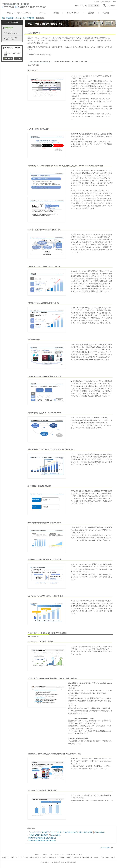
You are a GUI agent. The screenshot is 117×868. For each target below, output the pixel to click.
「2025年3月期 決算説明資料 (44, 835)
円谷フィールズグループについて (19, 13)
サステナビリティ (73, 13)
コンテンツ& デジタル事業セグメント (12, 33)
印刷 (85, 5)
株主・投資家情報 (106, 2)
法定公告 (5, 858)
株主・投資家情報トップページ (12, 18)
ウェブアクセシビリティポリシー (30, 858)
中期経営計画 (9, 28)
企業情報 (91, 13)
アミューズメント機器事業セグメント (11, 39)
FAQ (115, 2)
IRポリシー (14, 858)
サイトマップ (110, 858)
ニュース (42, 13)
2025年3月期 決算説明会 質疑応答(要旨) (42, 840)
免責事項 (76, 858)
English (76, 5)
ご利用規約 (85, 858)
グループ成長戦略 (29, 18)
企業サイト (96, 2)
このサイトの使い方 (65, 858)
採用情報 (106, 13)
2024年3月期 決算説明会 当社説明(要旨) (42, 838)
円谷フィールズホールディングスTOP (47, 854)
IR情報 (56, 13)
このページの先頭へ (106, 848)
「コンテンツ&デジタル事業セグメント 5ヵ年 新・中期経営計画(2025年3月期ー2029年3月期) (66, 832)
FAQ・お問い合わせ (50, 858)
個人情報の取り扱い (97, 858)
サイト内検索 (110, 5)
